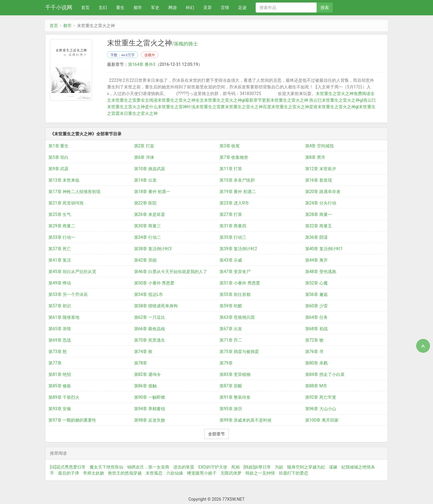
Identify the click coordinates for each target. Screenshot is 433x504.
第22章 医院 (145, 203)
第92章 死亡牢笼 (321, 397)
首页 (85, 8)
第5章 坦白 (58, 157)
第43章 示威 (231, 260)
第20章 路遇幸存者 (323, 192)
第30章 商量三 (147, 226)
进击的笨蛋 (184, 467)
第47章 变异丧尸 (235, 272)
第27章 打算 (231, 214)
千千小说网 (59, 7)
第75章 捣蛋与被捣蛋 (239, 352)
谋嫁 (333, 467)
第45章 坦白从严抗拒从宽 (72, 272)
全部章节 (216, 434)
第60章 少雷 (316, 306)
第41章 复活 (60, 260)
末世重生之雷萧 (210, 107)
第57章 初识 (60, 306)
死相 (235, 467)
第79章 (226, 363)
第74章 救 (143, 352)
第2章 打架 (144, 146)
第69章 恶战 (60, 340)
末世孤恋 (154, 473)
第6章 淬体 (144, 157)
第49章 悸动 (60, 283)
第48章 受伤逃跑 (321, 272)
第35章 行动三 (233, 237)
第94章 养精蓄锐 (150, 409)
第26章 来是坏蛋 (150, 214)
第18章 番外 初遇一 (152, 192)
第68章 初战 (316, 329)
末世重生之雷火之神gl (338, 107)
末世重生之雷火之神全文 (181, 100)
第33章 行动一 (62, 237)
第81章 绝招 (60, 374)
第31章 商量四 (233, 226)
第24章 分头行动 (321, 203)
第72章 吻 (314, 340)
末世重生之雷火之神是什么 (132, 107)
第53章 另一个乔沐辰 (68, 294)
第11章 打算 (231, 169)
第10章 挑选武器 (150, 169)
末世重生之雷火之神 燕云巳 (296, 100)
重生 (120, 8)
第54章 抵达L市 (149, 294)
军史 (155, 8)
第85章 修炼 (60, 386)
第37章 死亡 (60, 249)
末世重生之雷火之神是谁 (294, 107)
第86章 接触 (145, 386)
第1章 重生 (58, 146)
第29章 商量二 (62, 226)
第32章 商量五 (319, 226)
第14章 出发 (145, 180)
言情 (225, 8)
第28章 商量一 (319, 214)
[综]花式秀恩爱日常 (68, 467)
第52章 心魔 (316, 283)
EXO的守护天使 (213, 467)
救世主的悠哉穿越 (125, 473)
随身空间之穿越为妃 (306, 467)
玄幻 (103, 8)
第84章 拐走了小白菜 (325, 374)
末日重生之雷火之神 (139, 113)
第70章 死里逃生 (150, 340)
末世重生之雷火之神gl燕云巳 (349, 100)
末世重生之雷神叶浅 (177, 107)
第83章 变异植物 (235, 374)
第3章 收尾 (230, 146)
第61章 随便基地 (64, 317)
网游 (173, 8)
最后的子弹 (69, 473)
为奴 (279, 467)
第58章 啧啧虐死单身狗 (156, 306)
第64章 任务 (316, 317)
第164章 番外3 (142, 64)
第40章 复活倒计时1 (324, 249)
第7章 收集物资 (234, 157)
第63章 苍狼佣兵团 (237, 317)
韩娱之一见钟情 (260, 473)
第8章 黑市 (315, 157)
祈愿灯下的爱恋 (293, 473)
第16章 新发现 (319, 180)
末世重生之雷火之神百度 (248, 107)
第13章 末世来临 (64, 180)
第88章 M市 (316, 386)
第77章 (55, 363)
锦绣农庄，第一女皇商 (148, 467)
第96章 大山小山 (321, 409)
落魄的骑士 (186, 44)
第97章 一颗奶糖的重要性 (72, 420)
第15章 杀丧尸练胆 (237, 180)
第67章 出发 (231, 329)
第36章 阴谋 (316, 237)
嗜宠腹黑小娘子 (202, 473)
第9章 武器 (58, 169)
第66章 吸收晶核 (150, 329)
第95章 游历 (231, 409)
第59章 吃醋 (231, 306)
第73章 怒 (58, 352)
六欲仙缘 (175, 473)
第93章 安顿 (60, 409)
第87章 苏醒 (231, 386)
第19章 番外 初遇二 (238, 192)
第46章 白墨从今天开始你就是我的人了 (171, 272)
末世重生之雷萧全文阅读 (134, 100)
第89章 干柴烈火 (64, 397)
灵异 (207, 8)
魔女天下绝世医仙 (106, 467)
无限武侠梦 (231, 473)
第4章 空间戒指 (319, 146)
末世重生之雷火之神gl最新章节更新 (237, 100)
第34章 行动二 (147, 237)
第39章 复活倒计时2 (238, 249)
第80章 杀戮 (316, 363)
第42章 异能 (145, 260)
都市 (138, 8)
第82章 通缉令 (147, 374)
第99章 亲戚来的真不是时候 (246, 420)
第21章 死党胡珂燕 (66, 203)
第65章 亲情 (60, 329)
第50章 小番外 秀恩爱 (154, 283)
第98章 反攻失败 (150, 420)
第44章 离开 (316, 260)
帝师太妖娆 (94, 473)
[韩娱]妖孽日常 (257, 467)
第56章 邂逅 (316, 294)
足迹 (242, 8)
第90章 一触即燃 (150, 397)
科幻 (190, 8)
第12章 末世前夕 (321, 169)
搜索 (325, 8)
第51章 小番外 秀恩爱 (240, 283)
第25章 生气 (60, 214)
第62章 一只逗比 (150, 317)
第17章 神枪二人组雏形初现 (74, 192)
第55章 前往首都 (235, 294)
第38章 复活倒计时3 (153, 249)
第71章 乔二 (231, 340)
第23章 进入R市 (234, 203)
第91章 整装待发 (235, 397)
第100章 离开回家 (322, 420)
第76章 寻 (314, 352)
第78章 (141, 363)
